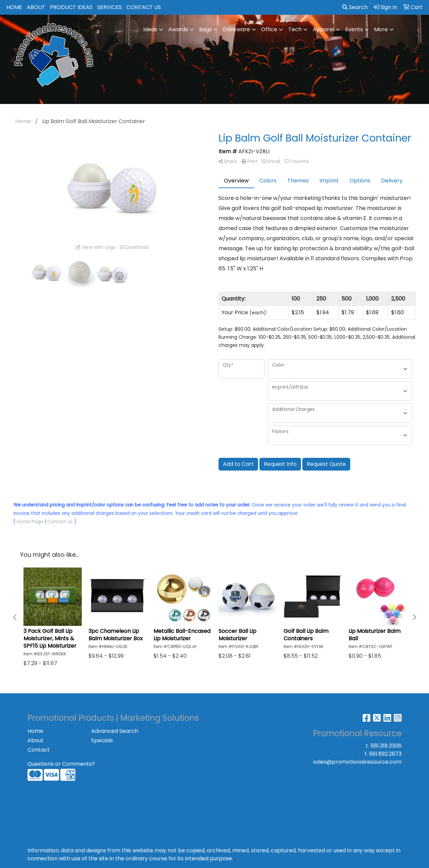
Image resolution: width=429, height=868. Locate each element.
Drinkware (236, 29)
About (36, 740)
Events (354, 29)
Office (269, 29)
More (381, 29)
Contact (39, 750)
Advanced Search (115, 731)
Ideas (150, 29)
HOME (14, 7)
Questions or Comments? (61, 764)
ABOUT (36, 7)
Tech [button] (295, 29)
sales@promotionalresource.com (357, 762)
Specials (102, 740)
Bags (205, 29)
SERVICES (109, 7)
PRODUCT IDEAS (71, 7)
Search (355, 7)
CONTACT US (144, 7)
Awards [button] (178, 29)
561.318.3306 (386, 746)
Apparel (323, 29)
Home (35, 731)
